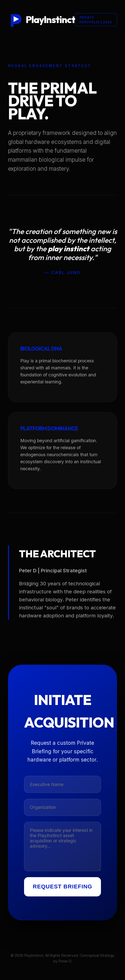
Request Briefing (62, 887)
